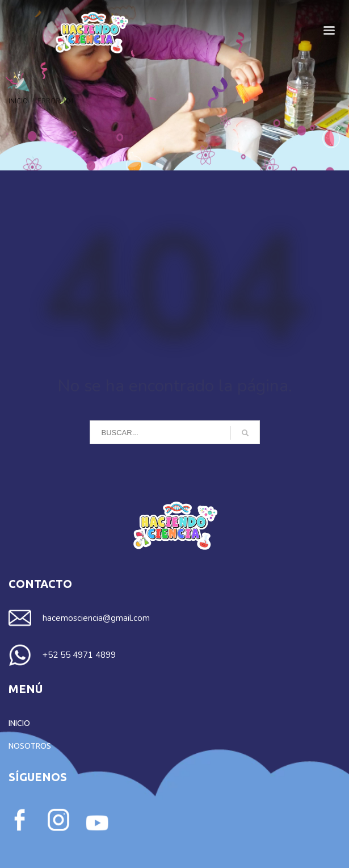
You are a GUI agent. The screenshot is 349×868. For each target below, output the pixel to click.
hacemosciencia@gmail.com (96, 618)
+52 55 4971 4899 (79, 655)
